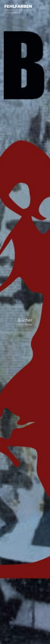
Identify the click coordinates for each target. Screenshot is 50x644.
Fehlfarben (18, 6)
